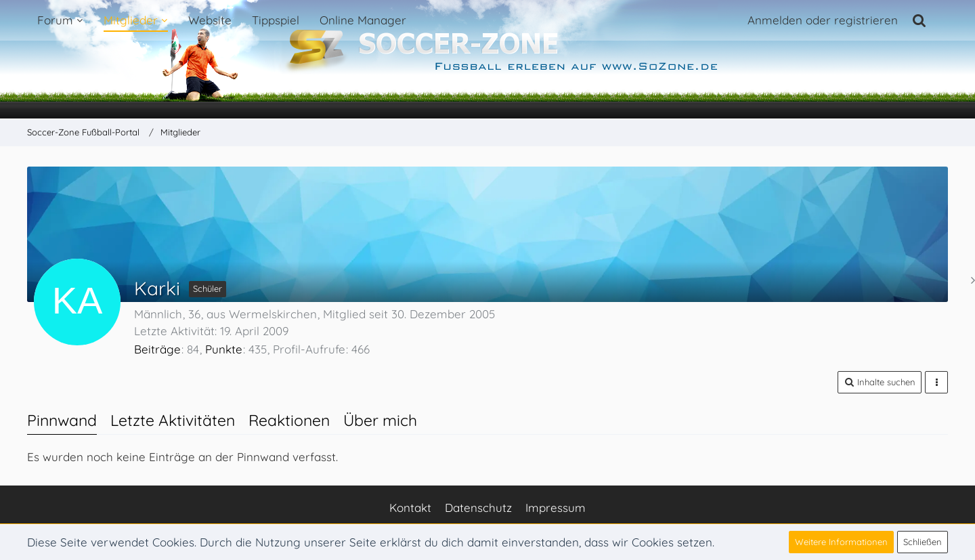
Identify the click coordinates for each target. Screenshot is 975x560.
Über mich (380, 420)
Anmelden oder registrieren (823, 20)
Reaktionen (289, 420)
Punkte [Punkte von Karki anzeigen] (224, 349)
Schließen (923, 542)
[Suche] (919, 20)
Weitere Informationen (841, 542)
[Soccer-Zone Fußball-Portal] (487, 60)
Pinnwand (62, 420)
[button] (880, 382)
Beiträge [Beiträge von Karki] (157, 349)
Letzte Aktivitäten (173, 420)
